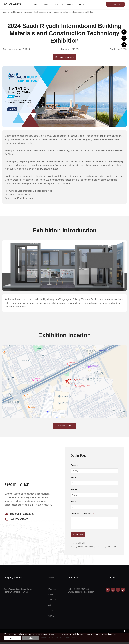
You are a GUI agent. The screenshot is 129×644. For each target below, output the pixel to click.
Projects (59, 4)
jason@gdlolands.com (22, 516)
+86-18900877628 (19, 521)
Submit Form (78, 536)
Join (81, 4)
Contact (52, 618)
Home (35, 4)
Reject (31, 638)
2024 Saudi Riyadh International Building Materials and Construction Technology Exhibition (58, 12)
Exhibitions (15, 12)
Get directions (64, 427)
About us (71, 4)
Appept (12, 638)
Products (47, 4)
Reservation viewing (64, 57)
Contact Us (115, 4)
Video (90, 4)
